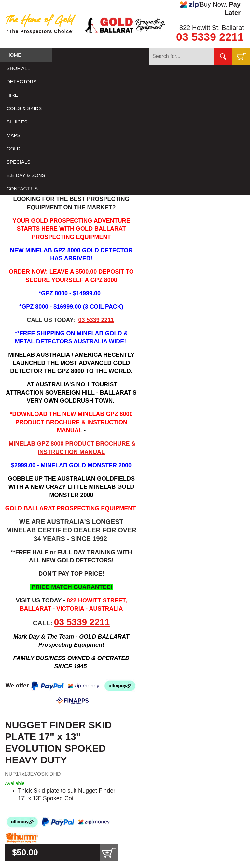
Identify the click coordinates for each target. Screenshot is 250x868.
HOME (14, 55)
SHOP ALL (18, 68)
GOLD (14, 148)
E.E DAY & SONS (26, 175)
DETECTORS (21, 82)
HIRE (12, 95)
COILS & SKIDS (24, 108)
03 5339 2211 (210, 37)
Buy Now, (210, 8)
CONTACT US (22, 188)
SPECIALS (18, 162)
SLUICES (17, 122)
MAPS (14, 135)
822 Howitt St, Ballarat (212, 28)
